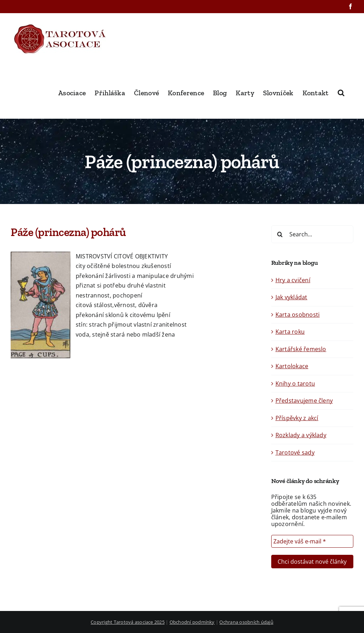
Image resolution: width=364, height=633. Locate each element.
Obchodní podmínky (192, 622)
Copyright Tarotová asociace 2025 (128, 622)
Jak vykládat (291, 297)
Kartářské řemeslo (301, 349)
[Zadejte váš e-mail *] (312, 541)
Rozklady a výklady (301, 435)
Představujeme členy (304, 401)
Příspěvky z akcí (297, 418)
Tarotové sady (295, 452)
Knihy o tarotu (295, 383)
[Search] (280, 234)
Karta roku (290, 332)
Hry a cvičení (293, 280)
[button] (341, 92)
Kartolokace (292, 366)
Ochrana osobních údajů (246, 622)
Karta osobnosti (298, 315)
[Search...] (312, 234)
